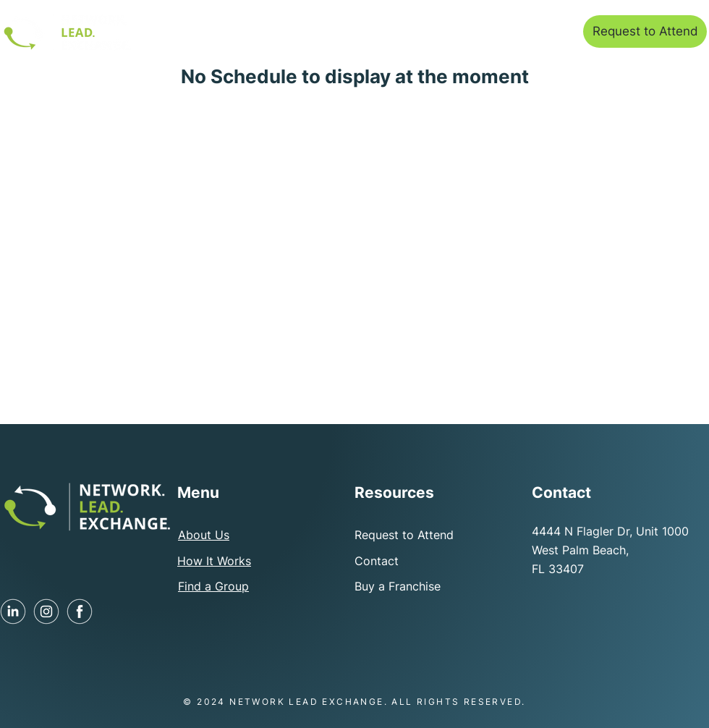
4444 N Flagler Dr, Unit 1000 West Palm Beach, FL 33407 (610, 550)
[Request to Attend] (645, 31)
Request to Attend (404, 535)
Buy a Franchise (398, 586)
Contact (377, 561)
